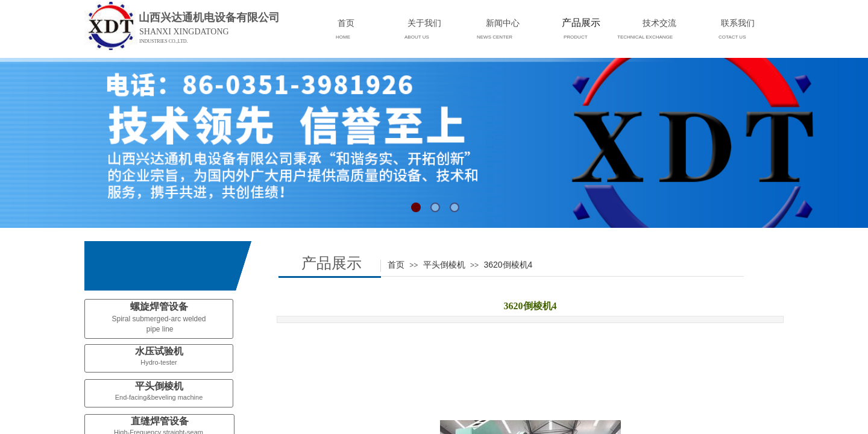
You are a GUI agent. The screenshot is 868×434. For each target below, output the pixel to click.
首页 (396, 265)
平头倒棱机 (444, 265)
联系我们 (738, 23)
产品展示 (581, 23)
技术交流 (659, 23)
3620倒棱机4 (508, 265)
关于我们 (424, 23)
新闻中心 (503, 23)
